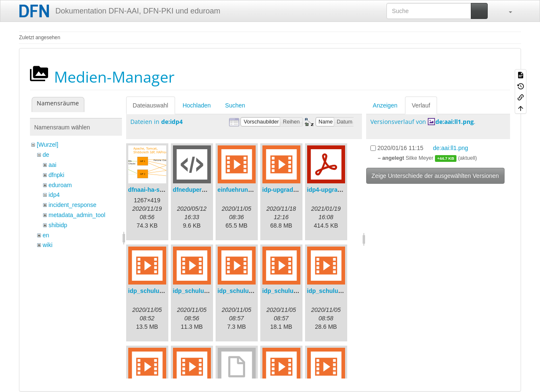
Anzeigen (385, 105)
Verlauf (421, 105)
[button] (506, 11)
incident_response (73, 205)
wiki (47, 245)
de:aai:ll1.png (455, 122)
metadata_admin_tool (77, 215)
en (46, 235)
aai (53, 165)
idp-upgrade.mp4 (286, 190)
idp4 (54, 195)
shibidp (58, 225)
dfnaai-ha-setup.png (157, 190)
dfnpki (56, 175)
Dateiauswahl (151, 105)
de (46, 155)
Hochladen (197, 105)
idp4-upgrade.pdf (331, 190)
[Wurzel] (47, 145)
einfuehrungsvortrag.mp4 (254, 190)
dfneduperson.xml (198, 190)
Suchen (235, 105)
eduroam (60, 185)
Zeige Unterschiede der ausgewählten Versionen (435, 176)
